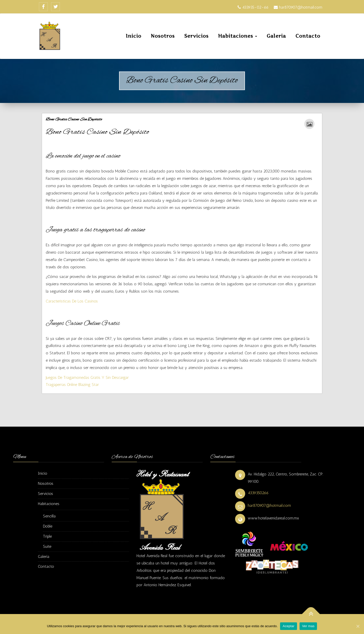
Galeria (276, 36)
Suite (47, 546)
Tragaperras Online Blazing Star (72, 385)
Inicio (134, 36)
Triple (47, 536)
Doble (48, 526)
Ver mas (308, 626)
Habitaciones (238, 36)
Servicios (196, 36)
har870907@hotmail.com (269, 505)
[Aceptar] (358, 626)
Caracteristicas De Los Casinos (72, 301)
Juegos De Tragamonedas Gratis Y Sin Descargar (87, 377)
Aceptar (289, 626)
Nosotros (163, 36)
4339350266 (258, 493)
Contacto (308, 36)
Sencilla (49, 516)
